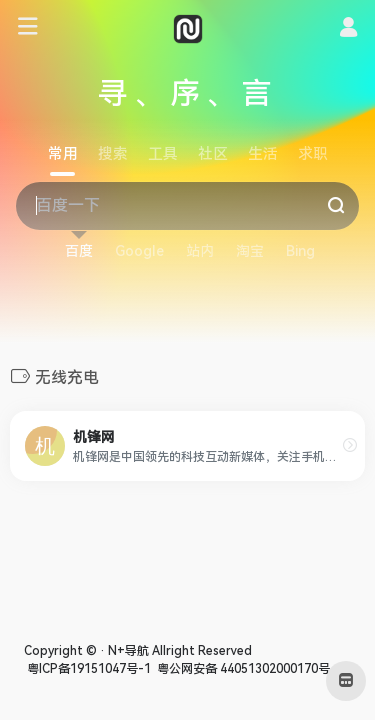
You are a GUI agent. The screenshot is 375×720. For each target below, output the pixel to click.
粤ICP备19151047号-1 (87, 669)
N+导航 (128, 651)
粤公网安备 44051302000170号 (242, 669)
